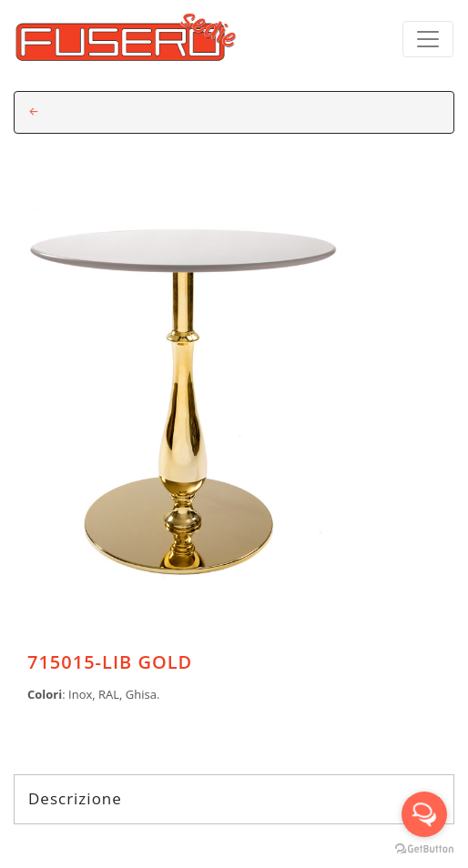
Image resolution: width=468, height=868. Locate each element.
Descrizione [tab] (234, 798)
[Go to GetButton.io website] (424, 849)
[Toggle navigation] (428, 39)
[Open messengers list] (424, 814)
